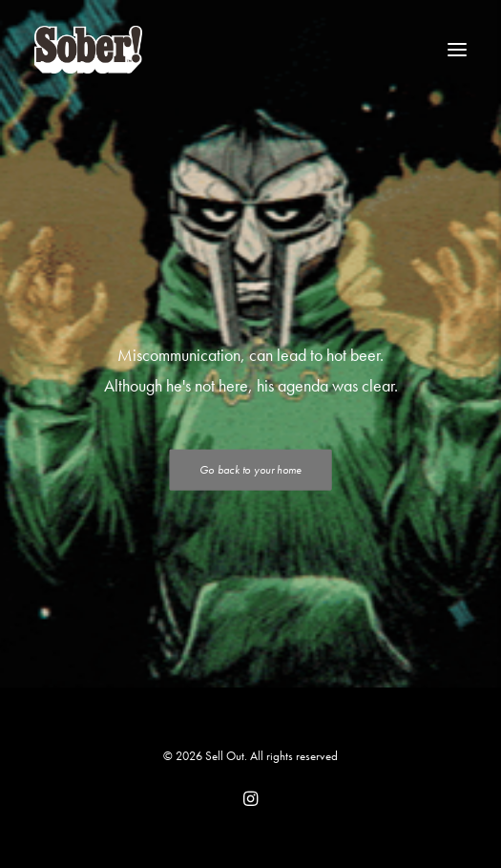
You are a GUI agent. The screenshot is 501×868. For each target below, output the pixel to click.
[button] (457, 50)
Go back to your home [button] (250, 470)
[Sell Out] (88, 50)
